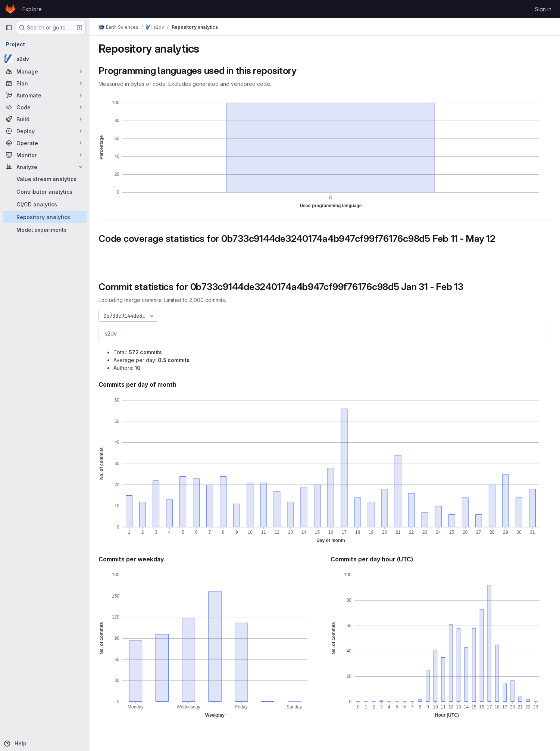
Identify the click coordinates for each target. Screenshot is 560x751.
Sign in (543, 9)
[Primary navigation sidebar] (9, 28)
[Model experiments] (45, 230)
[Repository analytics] (45, 217)
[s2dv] (45, 59)
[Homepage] (10, 9)
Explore (32, 9)
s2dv (111, 334)
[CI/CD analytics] (45, 204)
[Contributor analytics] (45, 191)
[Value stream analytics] (45, 179)
